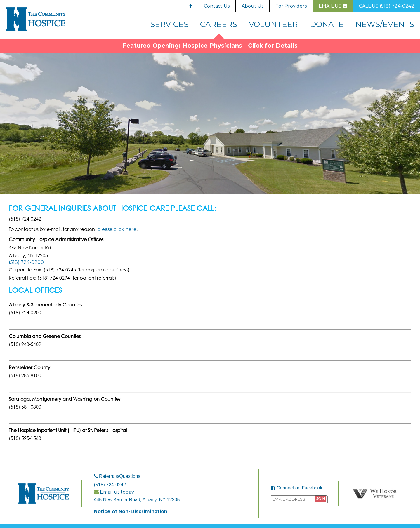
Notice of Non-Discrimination (131, 512)
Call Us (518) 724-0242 (387, 6)
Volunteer (273, 24)
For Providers (291, 6)
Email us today (114, 492)
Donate (327, 24)
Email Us (333, 6)
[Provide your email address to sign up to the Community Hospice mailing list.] (299, 499)
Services (169, 24)
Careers (219, 24)
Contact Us (217, 6)
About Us (252, 6)
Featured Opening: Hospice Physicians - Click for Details (210, 46)
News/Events (385, 24)
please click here (117, 229)
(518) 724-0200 (26, 262)
